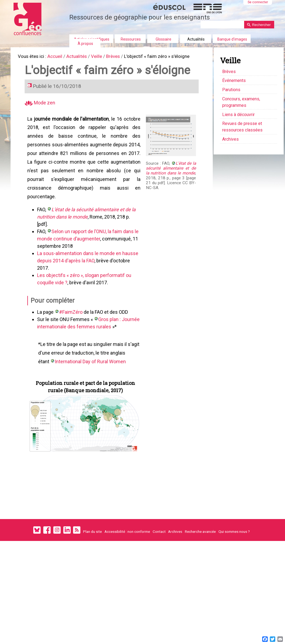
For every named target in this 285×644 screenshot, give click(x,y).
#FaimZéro (72, 321)
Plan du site (92, 544)
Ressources (131, 39)
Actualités (196, 39)
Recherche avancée (200, 544)
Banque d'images (232, 39)
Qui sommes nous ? (234, 544)
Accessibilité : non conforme (127, 544)
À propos (85, 44)
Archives (175, 544)
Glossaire (163, 39)
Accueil (58, 57)
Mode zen (41, 106)
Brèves (119, 57)
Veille (101, 57)
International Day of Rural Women (91, 371)
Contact (159, 544)
